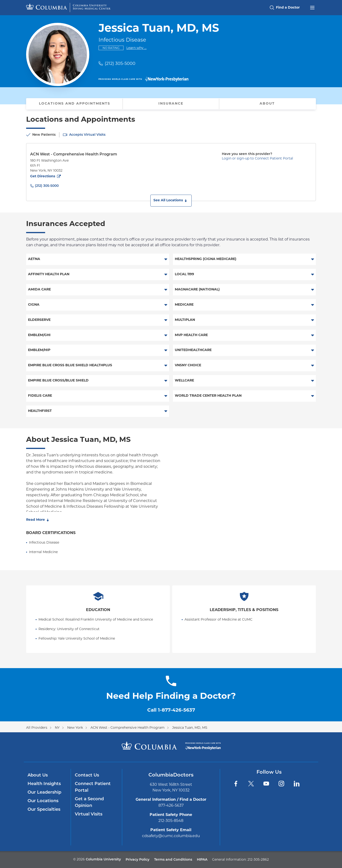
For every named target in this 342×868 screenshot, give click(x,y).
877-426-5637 (171, 805)
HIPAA (202, 859)
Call (171, 710)
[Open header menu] (312, 7)
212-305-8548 (171, 821)
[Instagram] (281, 784)
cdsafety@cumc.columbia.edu (171, 836)
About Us (38, 775)
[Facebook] (236, 784)
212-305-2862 (258, 859)
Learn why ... (136, 48)
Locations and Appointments (75, 104)
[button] (171, 201)
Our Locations (43, 801)
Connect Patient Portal (93, 787)
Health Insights (44, 784)
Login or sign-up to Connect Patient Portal (257, 158)
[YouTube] (266, 784)
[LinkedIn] (297, 784)
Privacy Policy (138, 859)
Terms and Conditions (173, 859)
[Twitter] (251, 784)
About (267, 104)
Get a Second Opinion (89, 802)
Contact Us (87, 775)
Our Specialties (44, 809)
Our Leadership (44, 792)
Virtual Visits (89, 814)
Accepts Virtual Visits (87, 135)
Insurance (171, 104)
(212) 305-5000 (120, 63)
